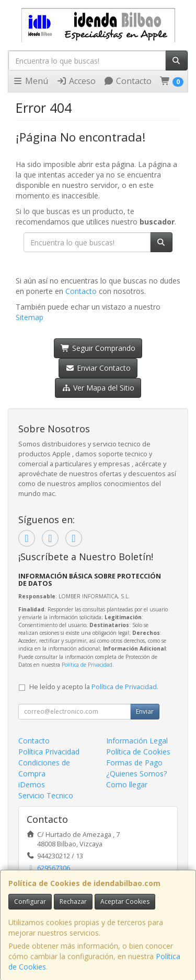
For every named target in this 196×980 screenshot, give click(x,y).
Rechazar (73, 901)
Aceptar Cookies (125, 901)
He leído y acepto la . (94, 687)
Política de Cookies (138, 752)
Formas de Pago (134, 763)
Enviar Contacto (98, 368)
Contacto (128, 81)
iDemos (32, 784)
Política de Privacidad (87, 665)
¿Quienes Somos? (136, 774)
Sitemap (30, 317)
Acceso (76, 81)
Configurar (30, 901)
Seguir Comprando (98, 348)
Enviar (145, 711)
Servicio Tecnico (46, 795)
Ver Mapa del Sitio (98, 388)
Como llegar (127, 784)
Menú (30, 81)
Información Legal (137, 741)
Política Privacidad (49, 752)
